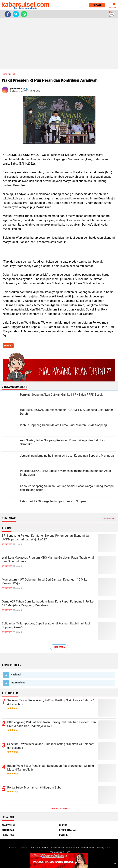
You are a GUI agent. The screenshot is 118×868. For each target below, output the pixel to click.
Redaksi (12, 848)
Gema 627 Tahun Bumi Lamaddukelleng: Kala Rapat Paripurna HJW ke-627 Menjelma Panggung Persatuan (48, 603)
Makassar (8, 830)
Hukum (63, 825)
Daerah (12, 74)
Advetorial (9, 825)
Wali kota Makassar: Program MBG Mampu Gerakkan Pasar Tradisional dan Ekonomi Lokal (48, 559)
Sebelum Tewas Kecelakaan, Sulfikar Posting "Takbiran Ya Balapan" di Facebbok (51, 702)
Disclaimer (24, 848)
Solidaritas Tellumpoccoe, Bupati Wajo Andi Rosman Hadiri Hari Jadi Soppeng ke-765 (46, 625)
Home (5, 74)
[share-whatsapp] (24, 14)
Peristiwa (8, 835)
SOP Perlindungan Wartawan (80, 848)
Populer (96, 5)
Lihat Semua (59, 647)
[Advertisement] (59, 44)
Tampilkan (109, 519)
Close (35, 855)
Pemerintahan (68, 830)
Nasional (16, 675)
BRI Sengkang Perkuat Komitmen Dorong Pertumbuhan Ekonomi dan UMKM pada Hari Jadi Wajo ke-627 (46, 538)
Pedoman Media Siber (59, 852)
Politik (63, 835)
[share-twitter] (16, 14)
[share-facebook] (8, 14)
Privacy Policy (57, 848)
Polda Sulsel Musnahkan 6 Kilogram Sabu (34, 788)
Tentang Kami (103, 848)
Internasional (18, 683)
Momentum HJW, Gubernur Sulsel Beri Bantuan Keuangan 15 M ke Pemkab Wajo (44, 581)
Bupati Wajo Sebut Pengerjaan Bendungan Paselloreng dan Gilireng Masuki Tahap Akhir (51, 768)
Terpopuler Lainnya (59, 809)
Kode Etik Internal (40, 848)
